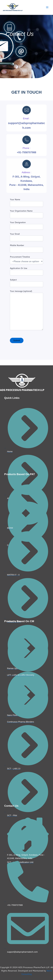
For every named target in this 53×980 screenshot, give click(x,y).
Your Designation (26, 225)
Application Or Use (26, 271)
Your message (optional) (26, 310)
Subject (26, 283)
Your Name (26, 202)
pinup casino (0, 84)
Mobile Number (26, 248)
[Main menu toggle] (47, 7)
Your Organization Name (26, 214)
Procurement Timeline (26, 260)
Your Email (26, 237)
